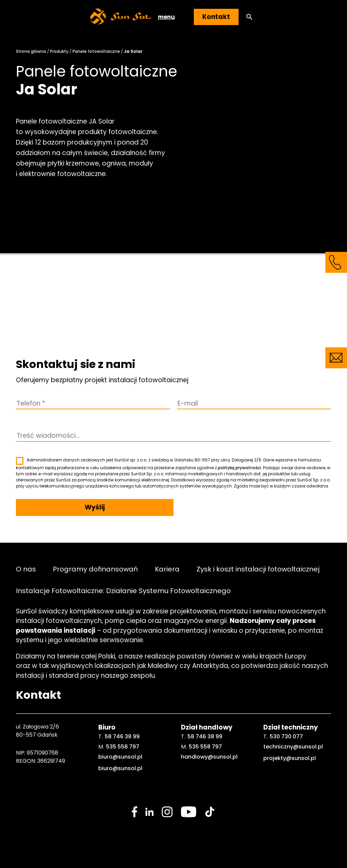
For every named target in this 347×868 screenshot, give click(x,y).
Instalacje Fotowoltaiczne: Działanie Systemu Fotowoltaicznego (123, 591)
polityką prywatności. (240, 468)
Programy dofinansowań (95, 569)
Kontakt (216, 17)
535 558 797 (123, 747)
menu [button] (166, 17)
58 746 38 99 (122, 736)
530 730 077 (286, 736)
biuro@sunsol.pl (120, 757)
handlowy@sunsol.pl (209, 757)
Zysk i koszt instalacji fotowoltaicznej (258, 569)
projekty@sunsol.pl (290, 758)
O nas (26, 569)
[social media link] (135, 812)
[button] (249, 17)
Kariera (167, 569)
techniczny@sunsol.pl (293, 747)
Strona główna (31, 51)
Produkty (59, 51)
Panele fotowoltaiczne (96, 51)
